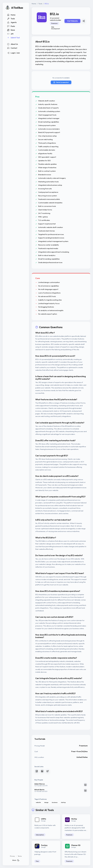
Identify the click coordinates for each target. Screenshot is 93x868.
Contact (12, 48)
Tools (11, 19)
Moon (16, 860)
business (55, 802)
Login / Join (13, 53)
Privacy (12, 856)
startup (63, 802)
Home (11, 15)
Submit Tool (13, 38)
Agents (12, 22)
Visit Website (72, 21)
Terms (20, 856)
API (10, 34)
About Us (12, 44)
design (46, 802)
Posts (11, 26)
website (38, 802)
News (11, 30)
